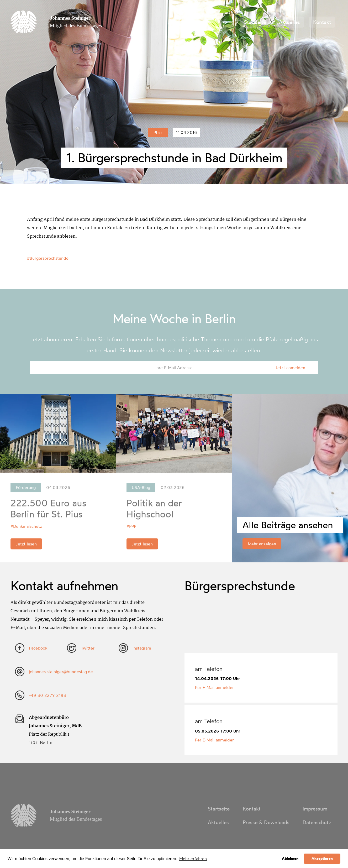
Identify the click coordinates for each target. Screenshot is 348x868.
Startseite (255, 22)
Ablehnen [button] (290, 859)
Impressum (315, 809)
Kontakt (322, 22)
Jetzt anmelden (290, 368)
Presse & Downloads (266, 822)
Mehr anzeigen (262, 544)
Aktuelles (289, 22)
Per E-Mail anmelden (215, 687)
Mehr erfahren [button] (193, 859)
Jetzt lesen (26, 547)
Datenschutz (317, 822)
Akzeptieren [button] (322, 859)
